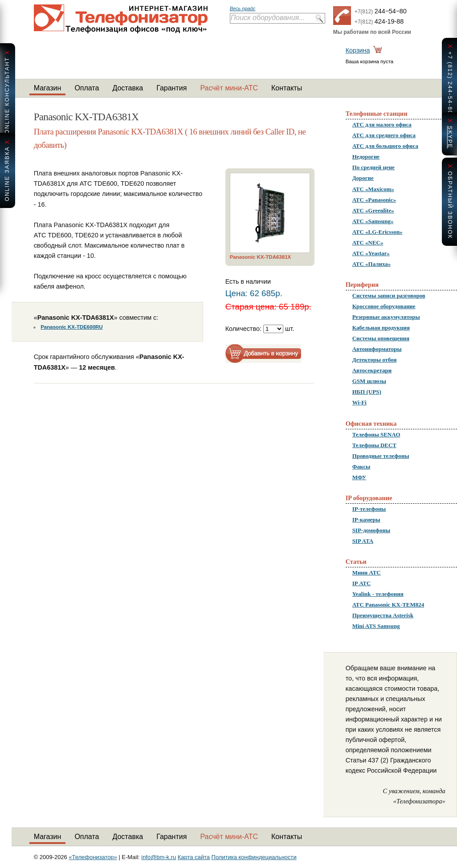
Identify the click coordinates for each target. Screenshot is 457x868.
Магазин (48, 88)
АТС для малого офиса (382, 124)
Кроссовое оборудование (384, 306)
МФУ (359, 477)
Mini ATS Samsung (376, 626)
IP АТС (362, 583)
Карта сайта (194, 857)
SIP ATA (363, 541)
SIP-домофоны (371, 530)
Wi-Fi (359, 402)
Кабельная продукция (381, 328)
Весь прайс (243, 8)
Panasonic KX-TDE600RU (72, 327)
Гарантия (171, 88)
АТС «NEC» (368, 242)
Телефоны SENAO (376, 434)
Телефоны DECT (374, 445)
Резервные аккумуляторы (386, 317)
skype (450, 137)
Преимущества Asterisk (383, 615)
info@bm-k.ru (159, 857)
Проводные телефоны (381, 456)
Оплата (87, 88)
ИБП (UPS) (367, 392)
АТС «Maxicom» (373, 189)
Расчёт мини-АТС (229, 88)
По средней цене (373, 167)
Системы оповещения (381, 338)
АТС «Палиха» (372, 264)
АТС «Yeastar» (371, 253)
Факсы (361, 467)
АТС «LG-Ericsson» (377, 232)
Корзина (358, 50)
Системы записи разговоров (389, 295)
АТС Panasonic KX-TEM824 (388, 605)
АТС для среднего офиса (384, 135)
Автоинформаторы (377, 349)
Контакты (287, 88)
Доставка (128, 88)
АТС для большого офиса (385, 146)
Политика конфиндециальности (254, 857)
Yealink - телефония (378, 594)
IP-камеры (366, 520)
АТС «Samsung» (373, 221)
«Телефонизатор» (93, 857)
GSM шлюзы (369, 381)
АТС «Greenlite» (373, 210)
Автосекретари (372, 370)
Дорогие (363, 178)
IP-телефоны (369, 509)
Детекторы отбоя (375, 360)
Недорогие (366, 157)
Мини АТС (367, 573)
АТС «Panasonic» (374, 200)
